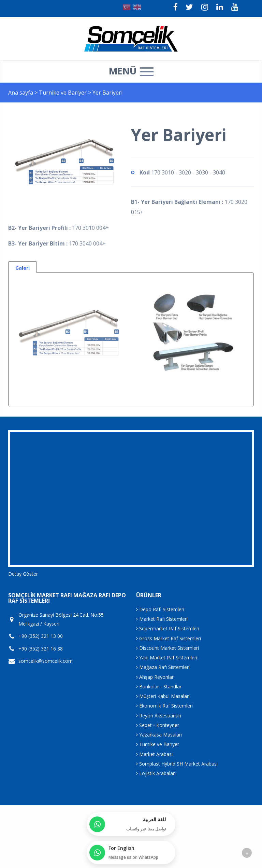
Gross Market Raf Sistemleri (169, 638)
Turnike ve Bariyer (63, 93)
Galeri (23, 268)
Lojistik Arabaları (156, 773)
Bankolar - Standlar (159, 687)
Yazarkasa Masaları (159, 735)
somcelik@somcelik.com (46, 661)
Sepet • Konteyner (158, 725)
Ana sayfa (21, 93)
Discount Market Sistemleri (168, 648)
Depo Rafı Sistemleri (160, 609)
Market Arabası (154, 754)
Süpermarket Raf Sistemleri (168, 628)
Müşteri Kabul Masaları (163, 696)
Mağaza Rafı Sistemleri (163, 667)
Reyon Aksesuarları (159, 716)
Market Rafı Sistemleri (162, 619)
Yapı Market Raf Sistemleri (167, 657)
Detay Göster (23, 574)
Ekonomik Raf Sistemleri (164, 706)
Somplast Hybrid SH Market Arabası (177, 764)
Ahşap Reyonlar (155, 677)
